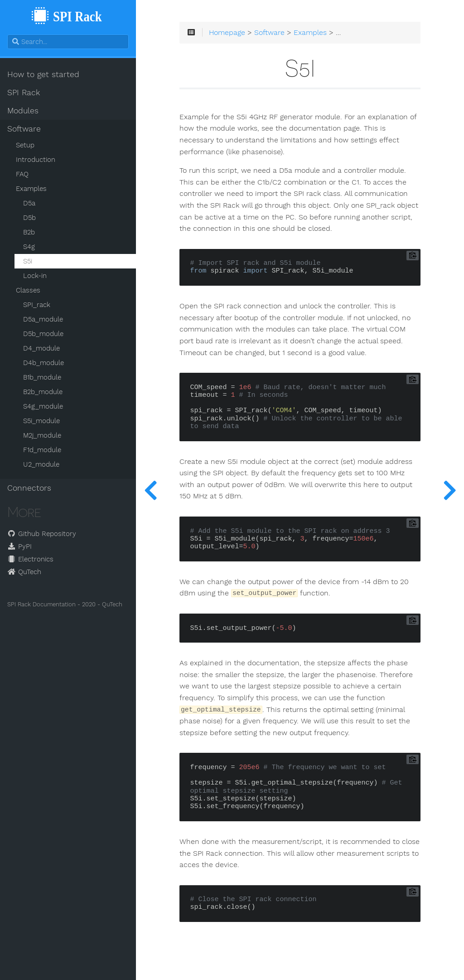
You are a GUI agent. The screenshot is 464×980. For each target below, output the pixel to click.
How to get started (43, 74)
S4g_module (43, 406)
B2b (29, 232)
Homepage (227, 33)
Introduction (36, 160)
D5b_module (43, 334)
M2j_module (42, 435)
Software (24, 129)
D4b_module (43, 363)
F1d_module (42, 450)
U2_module (41, 464)
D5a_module (43, 319)
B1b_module (42, 377)
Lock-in (35, 276)
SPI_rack (37, 305)
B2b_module (43, 392)
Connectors (29, 488)
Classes (28, 290)
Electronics (30, 559)
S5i (28, 261)
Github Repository (42, 534)
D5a (29, 203)
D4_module (41, 348)
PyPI (19, 546)
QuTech (24, 572)
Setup (25, 145)
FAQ (22, 174)
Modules (23, 111)
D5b (29, 218)
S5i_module (41, 421)
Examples (31, 189)
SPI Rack (24, 93)
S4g (29, 247)
